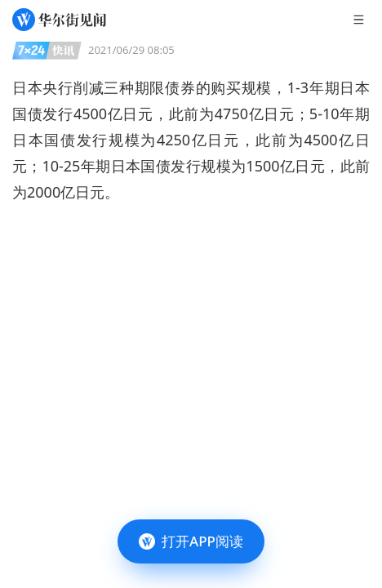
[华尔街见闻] (59, 20)
